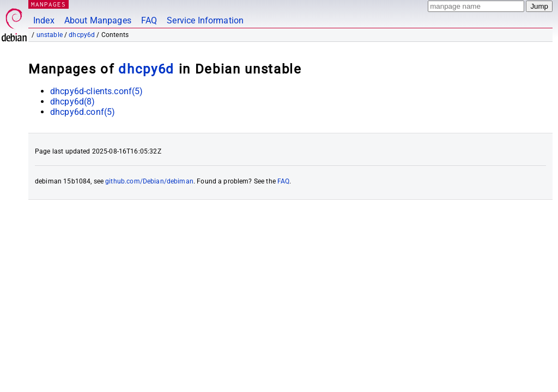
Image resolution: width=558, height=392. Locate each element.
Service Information (205, 20)
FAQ (149, 20)
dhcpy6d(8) (73, 102)
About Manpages (98, 20)
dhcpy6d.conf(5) (83, 112)
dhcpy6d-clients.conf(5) (96, 91)
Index (44, 20)
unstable (50, 35)
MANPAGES (48, 4)
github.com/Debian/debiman (149, 181)
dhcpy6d (82, 35)
